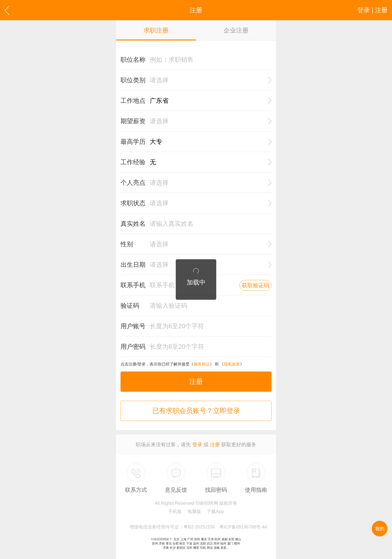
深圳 (197, 539)
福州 (223, 543)
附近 (210, 548)
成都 (224, 539)
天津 (211, 539)
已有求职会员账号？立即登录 (196, 411)
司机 (203, 548)
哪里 (196, 548)
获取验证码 (255, 285)
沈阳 (203, 543)
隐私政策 (232, 364)
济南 (162, 543)
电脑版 (194, 511)
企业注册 (236, 30)
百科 (189, 548)
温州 (196, 543)
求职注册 (156, 30)
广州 (190, 539)
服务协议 (202, 364)
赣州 (237, 543)
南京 (182, 543)
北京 (176, 539)
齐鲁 (166, 548)
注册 (196, 381)
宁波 (189, 543)
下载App (215, 511)
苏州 (155, 543)
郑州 (216, 543)
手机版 (175, 511)
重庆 (204, 539)
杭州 (217, 539)
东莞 (231, 539)
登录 (197, 444)
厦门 (230, 543)
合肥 (175, 543)
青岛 (169, 543)
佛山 (238, 539)
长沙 (173, 548)
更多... (225, 548)
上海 (183, 539)
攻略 (217, 548)
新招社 (181, 548)
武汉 (210, 543)
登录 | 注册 (372, 10)
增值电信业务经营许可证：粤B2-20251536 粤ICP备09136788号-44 (198, 527)
